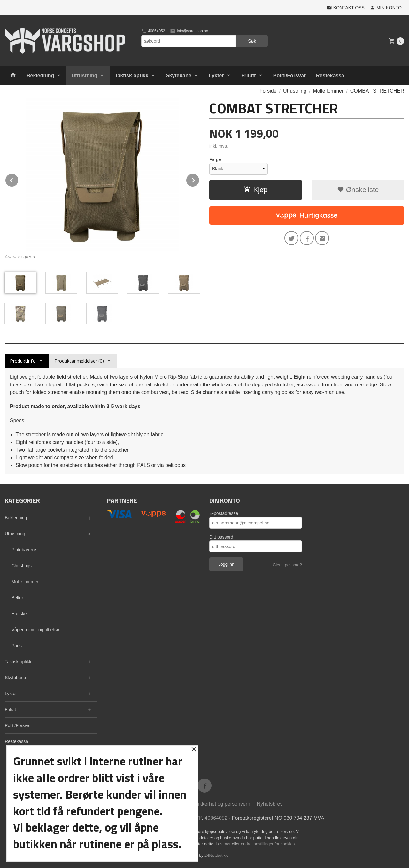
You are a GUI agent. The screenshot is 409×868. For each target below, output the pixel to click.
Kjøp (255, 190)
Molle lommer (25, 582)
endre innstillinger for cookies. (268, 844)
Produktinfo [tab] (23, 361)
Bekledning (40, 76)
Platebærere (24, 550)
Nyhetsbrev (270, 804)
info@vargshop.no (189, 31)
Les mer (224, 844)
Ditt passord (221, 537)
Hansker (20, 614)
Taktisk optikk (132, 76)
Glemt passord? (287, 565)
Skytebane (179, 76)
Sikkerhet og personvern (223, 804)
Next (199, 179)
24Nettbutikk (216, 855)
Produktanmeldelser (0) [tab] (79, 361)
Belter (17, 598)
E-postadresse (224, 513)
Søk (252, 41)
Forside (268, 91)
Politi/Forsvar (289, 76)
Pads (17, 646)
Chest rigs (22, 566)
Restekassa (330, 76)
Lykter (216, 76)
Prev (19, 179)
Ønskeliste (358, 190)
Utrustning (85, 76)
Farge (215, 159)
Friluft (248, 76)
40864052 (153, 31)
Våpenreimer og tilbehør (35, 630)
